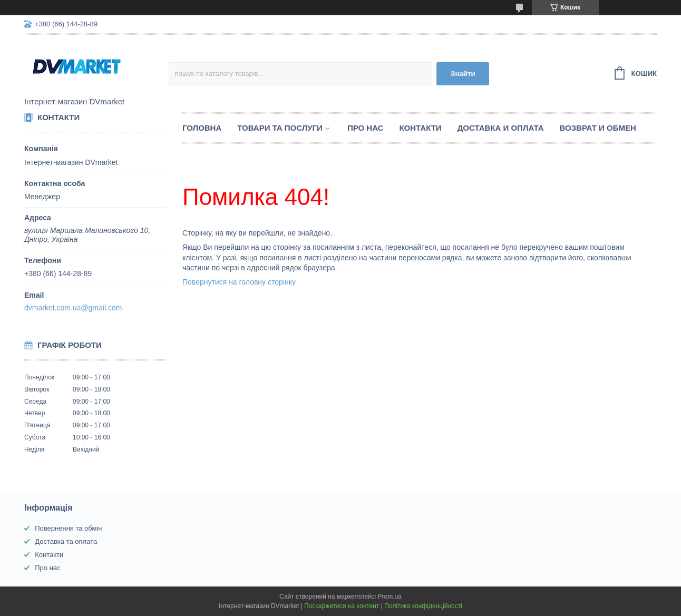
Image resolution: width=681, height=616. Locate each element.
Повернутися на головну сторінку (239, 282)
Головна (202, 128)
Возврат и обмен (598, 128)
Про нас (366, 128)
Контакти (420, 128)
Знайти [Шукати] (463, 74)
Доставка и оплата (501, 128)
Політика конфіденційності (423, 606)
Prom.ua (390, 597)
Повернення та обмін (68, 528)
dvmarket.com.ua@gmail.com (73, 308)
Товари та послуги (280, 128)
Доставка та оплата (66, 541)
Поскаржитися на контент (342, 606)
